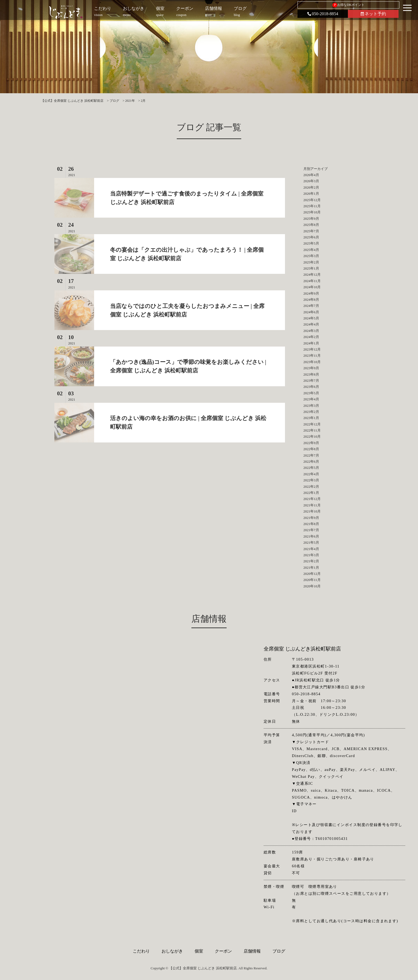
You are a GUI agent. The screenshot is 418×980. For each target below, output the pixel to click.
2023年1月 (311, 418)
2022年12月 (312, 424)
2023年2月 (311, 412)
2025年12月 (312, 200)
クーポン (223, 951)
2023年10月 (312, 362)
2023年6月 (311, 387)
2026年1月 (311, 194)
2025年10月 (312, 212)
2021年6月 (311, 536)
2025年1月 (311, 268)
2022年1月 (311, 493)
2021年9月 (311, 518)
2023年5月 (311, 393)
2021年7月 (311, 530)
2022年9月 (311, 443)
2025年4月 (311, 250)
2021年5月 (311, 542)
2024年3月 (311, 331)
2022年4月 (311, 474)
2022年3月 (311, 480)
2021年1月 (311, 568)
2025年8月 (311, 225)
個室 (199, 951)
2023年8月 (311, 374)
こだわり (141, 951)
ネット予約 (373, 14)
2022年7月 (311, 455)
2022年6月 (311, 461)
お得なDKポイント (348, 5)
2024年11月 (312, 281)
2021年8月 (311, 524)
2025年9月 (311, 219)
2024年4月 (311, 324)
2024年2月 (311, 337)
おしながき (172, 951)
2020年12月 (312, 574)
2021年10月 (312, 511)
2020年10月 (312, 586)
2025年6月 (311, 237)
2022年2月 (311, 487)
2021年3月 (311, 555)
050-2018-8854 (323, 14)
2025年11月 (312, 206)
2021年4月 (311, 549)
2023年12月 (312, 349)
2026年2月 (311, 187)
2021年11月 (312, 505)
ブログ (279, 951)
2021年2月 (311, 561)
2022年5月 (311, 468)
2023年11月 (312, 355)
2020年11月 (312, 580)
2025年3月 (311, 256)
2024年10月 (312, 287)
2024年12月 (312, 275)
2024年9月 (311, 293)
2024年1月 (311, 343)
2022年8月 (311, 449)
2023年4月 (311, 399)
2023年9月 (311, 368)
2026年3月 (311, 181)
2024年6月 (311, 312)
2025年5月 (311, 243)
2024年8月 (311, 300)
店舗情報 (252, 951)
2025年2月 (311, 262)
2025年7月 (311, 231)
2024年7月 (311, 306)
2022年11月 (312, 430)
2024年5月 (311, 318)
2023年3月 (311, 406)
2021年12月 (312, 499)
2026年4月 (311, 175)
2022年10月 (312, 436)
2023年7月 (311, 381)
